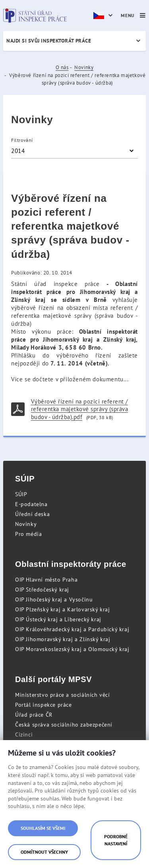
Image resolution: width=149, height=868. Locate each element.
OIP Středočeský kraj (42, 590)
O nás (62, 67)
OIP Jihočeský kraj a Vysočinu (54, 599)
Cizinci (24, 735)
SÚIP (21, 494)
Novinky (84, 67)
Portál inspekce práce (44, 705)
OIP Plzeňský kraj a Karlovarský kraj (63, 609)
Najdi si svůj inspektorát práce (49, 41)
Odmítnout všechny (44, 852)
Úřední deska (32, 514)
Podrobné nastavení (116, 840)
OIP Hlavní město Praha (46, 580)
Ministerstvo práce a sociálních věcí (63, 695)
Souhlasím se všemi (43, 828)
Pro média (28, 534)
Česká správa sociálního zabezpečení (64, 725)
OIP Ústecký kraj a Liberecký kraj (58, 619)
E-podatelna (31, 504)
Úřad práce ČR (34, 715)
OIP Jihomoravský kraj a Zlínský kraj (63, 639)
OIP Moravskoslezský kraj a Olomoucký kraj (72, 649)
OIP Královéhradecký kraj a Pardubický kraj (72, 629)
